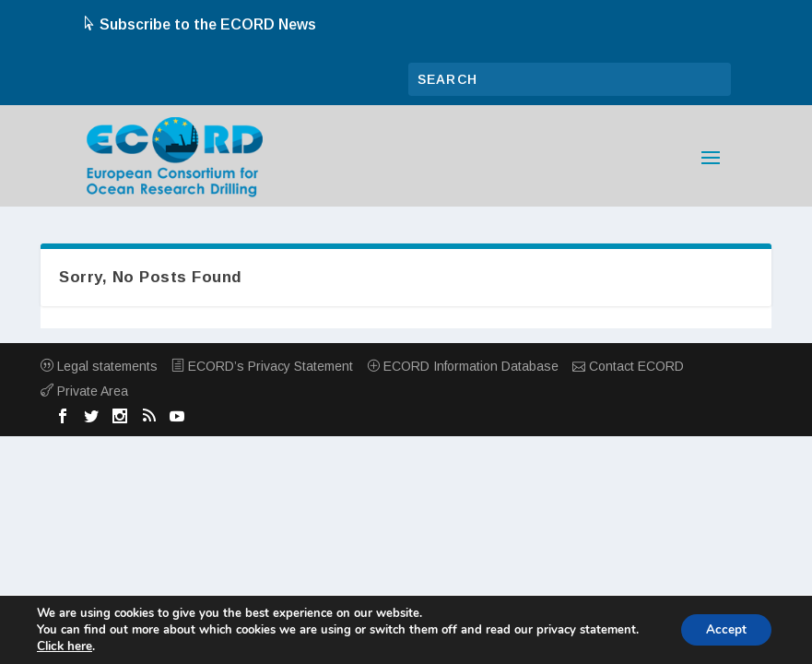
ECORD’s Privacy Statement (262, 366)
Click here (64, 646)
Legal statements (99, 366)
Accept (724, 629)
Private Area (84, 391)
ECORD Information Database (463, 366)
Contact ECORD (628, 366)
